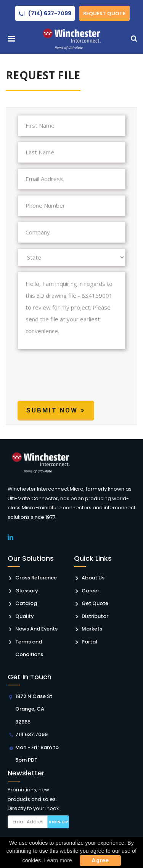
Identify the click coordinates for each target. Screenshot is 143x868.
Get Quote (95, 603)
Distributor (95, 616)
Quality (25, 616)
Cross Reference (36, 578)
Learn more (58, 860)
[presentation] (76, 382)
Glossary (27, 591)
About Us (93, 578)
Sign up (58, 822)
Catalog (26, 603)
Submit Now (56, 410)
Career (90, 591)
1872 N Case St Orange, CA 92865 (34, 709)
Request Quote (105, 13)
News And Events (36, 629)
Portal (89, 642)
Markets (92, 629)
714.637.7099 (31, 734)
